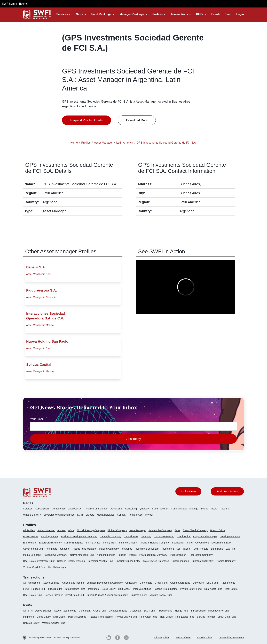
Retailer (61, 561)
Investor (187, 549)
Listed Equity (108, 589)
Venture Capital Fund (161, 595)
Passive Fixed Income (166, 589)
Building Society (50, 536)
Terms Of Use (183, 638)
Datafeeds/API (75, 509)
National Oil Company (55, 555)
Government (202, 543)
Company (146, 536)
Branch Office (218, 530)
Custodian (135, 611)
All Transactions (32, 583)
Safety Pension (77, 561)
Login (240, 14)
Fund (190, 543)
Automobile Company (160, 530)
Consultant (131, 583)
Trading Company (226, 561)
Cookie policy (205, 638)
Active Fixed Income (73, 583)
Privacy (149, 515)
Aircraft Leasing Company (91, 530)
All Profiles (29, 530)
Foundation (178, 543)
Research (225, 509)
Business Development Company (79, 536)
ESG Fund (212, 583)
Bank (177, 530)
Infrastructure (55, 589)
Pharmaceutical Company (153, 555)
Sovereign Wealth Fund (100, 561)
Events (216, 14)
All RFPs (28, 611)
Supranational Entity (203, 561)
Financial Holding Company (155, 543)
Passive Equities (142, 589)
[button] (64, 14)
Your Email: (37, 419)
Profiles (158, 14)
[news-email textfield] (133, 426)
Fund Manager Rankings (185, 509)
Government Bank (221, 543)
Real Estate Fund (33, 595)
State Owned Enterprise (156, 561)
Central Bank (131, 536)
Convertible (146, 583)
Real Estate (231, 589)
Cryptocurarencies (180, 583)
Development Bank (230, 536)
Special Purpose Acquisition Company (107, 595)
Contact (121, 515)
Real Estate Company (201, 555)
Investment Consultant (147, 549)
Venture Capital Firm (34, 567)
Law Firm (230, 549)
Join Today (133, 439)
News (80, 14)
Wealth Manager (57, 567)
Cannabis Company (111, 536)
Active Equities (51, 583)
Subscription (42, 509)
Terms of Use (135, 515)
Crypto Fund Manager (205, 536)
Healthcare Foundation (58, 549)
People (133, 555)
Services (62, 14)
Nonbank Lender (106, 555)
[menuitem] (29, 510)
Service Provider (54, 595)
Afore (71, 530)
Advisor (61, 530)
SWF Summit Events (15, 4)
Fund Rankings (101, 14)
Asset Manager (138, 530)
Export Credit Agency (50, 543)
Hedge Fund (38, 589)
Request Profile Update (87, 120)
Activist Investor (46, 530)
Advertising (116, 509)
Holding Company (109, 549)
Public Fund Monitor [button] (227, 491)
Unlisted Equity (139, 595)
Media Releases (106, 515)
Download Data (137, 120)
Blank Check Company (195, 530)
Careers (90, 515)
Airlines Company (117, 530)
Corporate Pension (164, 536)
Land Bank (217, 549)
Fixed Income (228, 583)
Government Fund (33, 549)
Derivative (198, 583)
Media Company (32, 555)
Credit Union (184, 536)
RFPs (200, 14)
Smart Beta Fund (75, 595)
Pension (122, 555)
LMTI (80, 515)
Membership (58, 509)
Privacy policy (161, 638)
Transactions (179, 14)
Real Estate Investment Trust (39, 561)
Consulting (131, 509)
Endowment (30, 543)
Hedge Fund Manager (85, 549)
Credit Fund (161, 583)
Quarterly (144, 509)
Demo (228, 14)
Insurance (127, 549)
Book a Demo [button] (188, 491)
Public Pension (178, 555)
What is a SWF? (32, 515)
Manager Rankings (132, 14)
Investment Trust (171, 549)
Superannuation (180, 561)
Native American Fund (82, 555)
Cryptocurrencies (118, 611)
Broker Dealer (31, 536)
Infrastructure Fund (75, 589)
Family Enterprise (74, 543)
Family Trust (110, 543)
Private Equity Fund (191, 589)
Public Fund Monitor (97, 509)
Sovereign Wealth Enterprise (59, 515)
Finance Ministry (128, 543)
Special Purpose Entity (128, 561)
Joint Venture (201, 549)
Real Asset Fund (213, 589)
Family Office (93, 543)
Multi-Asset (124, 589)
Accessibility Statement (231, 638)
